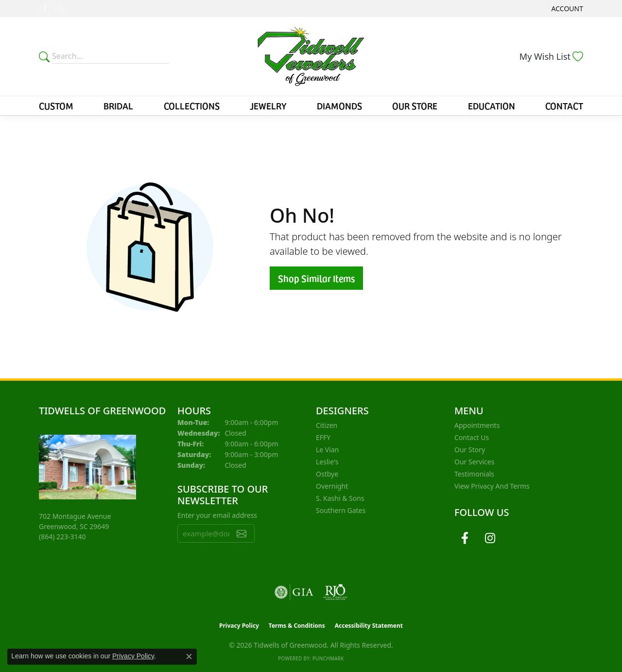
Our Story (470, 450)
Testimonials (474, 474)
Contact (564, 106)
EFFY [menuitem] (323, 437)
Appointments (477, 425)
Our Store (415, 106)
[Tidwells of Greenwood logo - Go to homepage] (311, 56)
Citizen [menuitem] (327, 425)
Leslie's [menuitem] (327, 462)
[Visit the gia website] (294, 592)
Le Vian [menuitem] (327, 450)
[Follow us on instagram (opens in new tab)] (61, 9)
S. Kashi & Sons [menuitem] (340, 498)
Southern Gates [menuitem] (341, 510)
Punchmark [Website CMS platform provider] (328, 658)
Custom (56, 106)
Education (492, 106)
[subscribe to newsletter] (242, 533)
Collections (192, 106)
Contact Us (472, 437)
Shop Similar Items (316, 278)
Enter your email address (217, 515)
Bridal (118, 106)
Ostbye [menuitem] (327, 474)
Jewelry (268, 106)
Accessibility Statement (369, 626)
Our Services (474, 462)
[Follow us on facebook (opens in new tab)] (45, 9)
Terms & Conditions (297, 626)
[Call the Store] (62, 537)
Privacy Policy (239, 626)
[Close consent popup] (189, 656)
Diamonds (339, 106)
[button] (566, 9)
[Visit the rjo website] (335, 592)
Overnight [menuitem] (332, 486)
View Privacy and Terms (492, 486)
